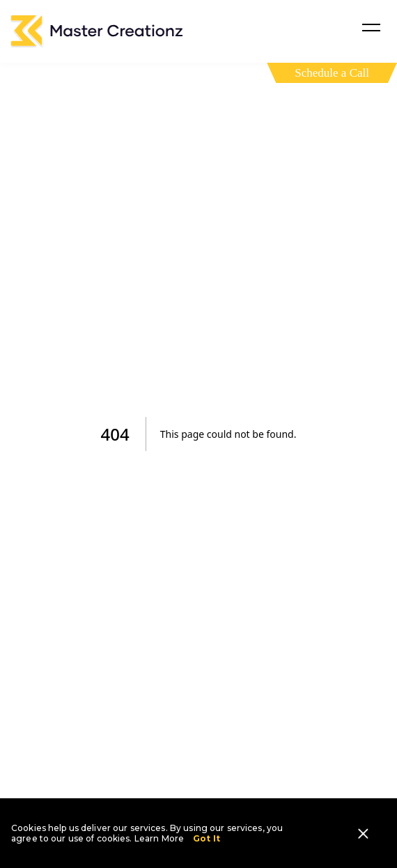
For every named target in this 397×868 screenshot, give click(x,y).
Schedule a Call (332, 73)
